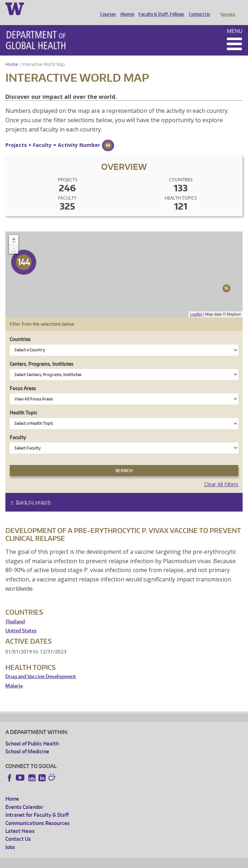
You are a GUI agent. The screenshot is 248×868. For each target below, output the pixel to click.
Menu (235, 21)
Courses (106, 8)
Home (12, 54)
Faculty (18, 427)
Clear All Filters (221, 474)
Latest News (20, 821)
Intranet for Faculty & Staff (37, 805)
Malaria (14, 676)
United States (21, 621)
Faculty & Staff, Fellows (160, 8)
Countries (20, 329)
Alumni (125, 8)
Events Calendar (24, 797)
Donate (227, 8)
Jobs (10, 837)
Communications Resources (38, 813)
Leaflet (196, 304)
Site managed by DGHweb (172, 861)
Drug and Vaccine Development (41, 666)
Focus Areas (23, 378)
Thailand (15, 612)
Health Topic (24, 402)
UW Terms (130, 861)
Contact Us (198, 8)
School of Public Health (32, 733)
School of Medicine (27, 741)
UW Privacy (100, 861)
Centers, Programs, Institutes (41, 354)
